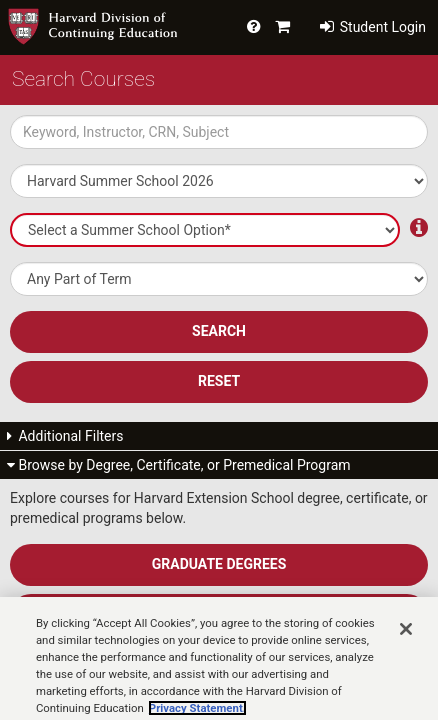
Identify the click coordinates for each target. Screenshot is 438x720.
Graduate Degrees (219, 564)
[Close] (406, 647)
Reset (219, 381)
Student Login (373, 27)
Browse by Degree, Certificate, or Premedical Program (179, 465)
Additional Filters (65, 436)
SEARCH (219, 331)
